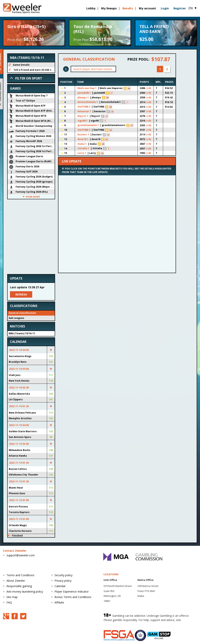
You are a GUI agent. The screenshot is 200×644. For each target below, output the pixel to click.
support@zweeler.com (21, 555)
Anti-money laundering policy (25, 592)
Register (180, 8)
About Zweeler (16, 581)
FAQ (9, 602)
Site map (12, 597)
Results (128, 8)
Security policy (63, 575)
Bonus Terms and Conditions (73, 597)
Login (165, 8)
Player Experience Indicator (72, 592)
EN (193, 8)
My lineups (109, 8)
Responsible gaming (19, 586)
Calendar (60, 586)
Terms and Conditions (20, 575)
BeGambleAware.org (117, 624)
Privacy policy (63, 581)
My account (147, 8)
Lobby (91, 8)
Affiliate (59, 602)
